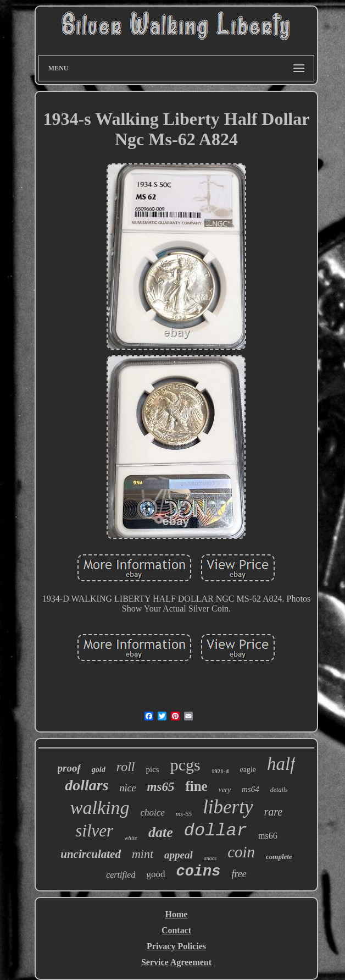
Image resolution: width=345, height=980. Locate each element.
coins (198, 872)
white (131, 838)
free (239, 874)
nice (128, 788)
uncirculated (91, 854)
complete (279, 857)
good (155, 874)
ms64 (251, 789)
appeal (179, 855)
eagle (248, 770)
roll (126, 767)
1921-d (220, 771)
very (225, 789)
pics (153, 769)
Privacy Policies (176, 946)
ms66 (268, 836)
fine (196, 786)
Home (177, 914)
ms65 (161, 787)
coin (241, 852)
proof (69, 768)
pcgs (185, 765)
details (279, 790)
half (281, 764)
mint (143, 854)
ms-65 (184, 814)
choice (152, 813)
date (161, 832)
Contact (176, 930)
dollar (216, 831)
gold (99, 770)
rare (274, 812)
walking (100, 808)
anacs (210, 858)
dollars (87, 785)
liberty (228, 807)
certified (121, 875)
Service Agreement (176, 962)
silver (94, 831)
